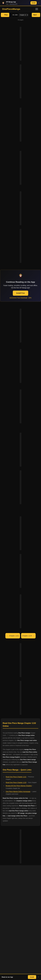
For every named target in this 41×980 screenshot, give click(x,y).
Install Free (20, 293)
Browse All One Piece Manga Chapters (19, 786)
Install (34, 3)
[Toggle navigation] (37, 9)
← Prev (5, 15)
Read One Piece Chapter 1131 (16, 777)
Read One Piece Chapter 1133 (16, 782)
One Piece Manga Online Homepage (18, 792)
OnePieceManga (11, 9)
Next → (36, 15)
